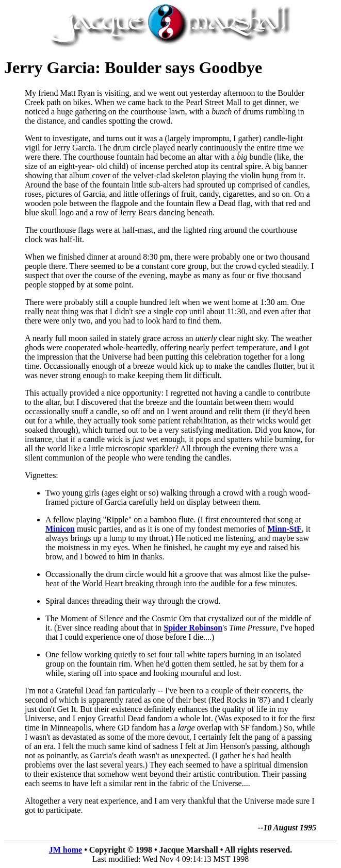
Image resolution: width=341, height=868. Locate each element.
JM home (66, 850)
